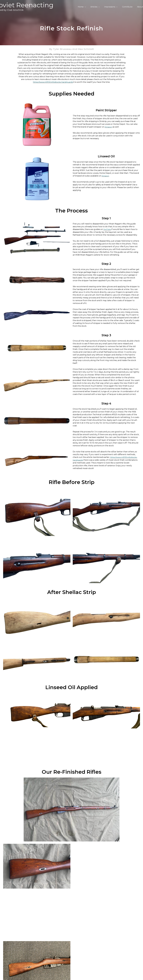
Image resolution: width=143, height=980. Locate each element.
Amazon (109, 127)
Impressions (112, 7)
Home (85, 7)
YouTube (108, 229)
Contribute (129, 7)
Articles (97, 7)
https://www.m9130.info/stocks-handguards (53, 82)
